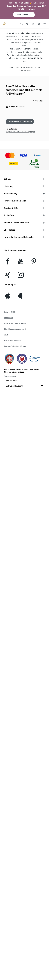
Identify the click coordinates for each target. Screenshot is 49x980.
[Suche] (22, 24)
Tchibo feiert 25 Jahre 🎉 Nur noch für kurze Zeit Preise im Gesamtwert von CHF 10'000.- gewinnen (26, 6)
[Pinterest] (34, 263)
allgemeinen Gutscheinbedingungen (20, 131)
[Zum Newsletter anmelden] (20, 122)
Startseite (30, 52)
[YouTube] (21, 263)
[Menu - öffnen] (45, 24)
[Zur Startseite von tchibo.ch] (4, 24)
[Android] (21, 297)
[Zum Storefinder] (27, 24)
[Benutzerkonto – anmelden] (33, 24)
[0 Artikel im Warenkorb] (39, 24)
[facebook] (8, 263)
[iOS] (8, 297)
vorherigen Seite (31, 49)
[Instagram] (21, 276)
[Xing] (8, 276)
